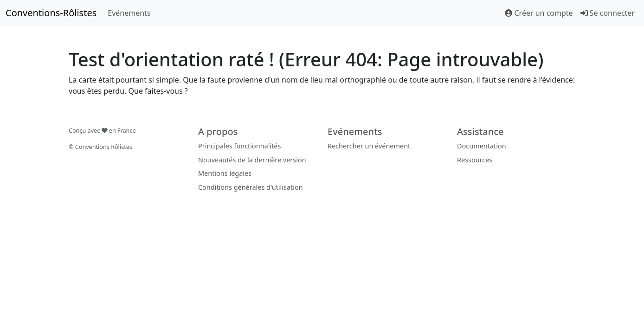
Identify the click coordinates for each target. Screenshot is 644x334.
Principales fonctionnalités (239, 146)
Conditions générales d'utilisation (251, 187)
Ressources (475, 160)
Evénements (129, 13)
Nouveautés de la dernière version (252, 160)
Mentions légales (225, 173)
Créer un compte (539, 13)
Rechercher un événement (369, 146)
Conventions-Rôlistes (51, 13)
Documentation (482, 146)
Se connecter (608, 13)
